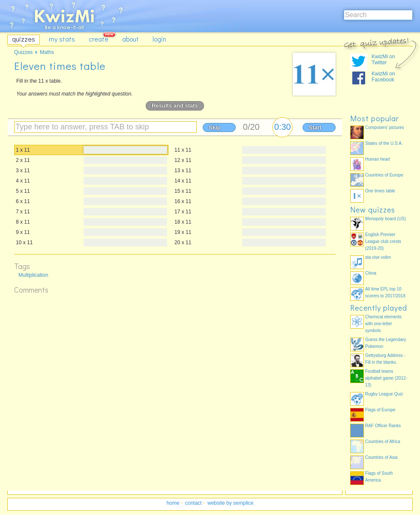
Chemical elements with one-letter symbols (383, 324)
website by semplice (230, 503)
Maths (47, 52)
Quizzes (23, 52)
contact (193, 503)
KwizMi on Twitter (383, 60)
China (371, 273)
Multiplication (33, 275)
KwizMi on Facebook (383, 77)
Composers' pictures (385, 127)
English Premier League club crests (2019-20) (383, 241)
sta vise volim (378, 257)
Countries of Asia (381, 457)
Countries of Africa (383, 442)
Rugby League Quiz (384, 394)
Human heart (378, 159)
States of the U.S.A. (384, 143)
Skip (214, 127)
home (173, 503)
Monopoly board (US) (385, 219)
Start (315, 127)
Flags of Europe (380, 410)
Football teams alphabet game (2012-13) (386, 378)
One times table (380, 191)
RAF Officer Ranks (383, 426)
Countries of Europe (384, 175)
